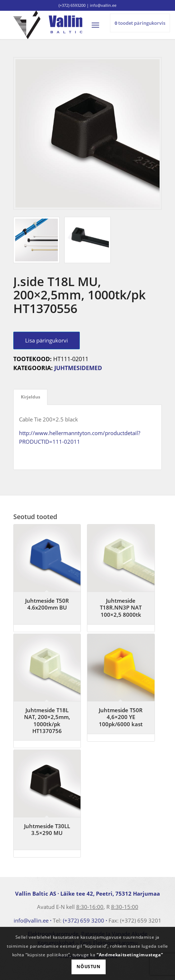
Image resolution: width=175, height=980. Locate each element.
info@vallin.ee (31, 920)
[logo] (73, 25)
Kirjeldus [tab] (31, 397)
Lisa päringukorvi (47, 340)
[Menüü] (99, 25)
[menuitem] (99, 25)
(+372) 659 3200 (84, 920)
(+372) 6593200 (72, 5)
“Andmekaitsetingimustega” (130, 955)
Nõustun (88, 967)
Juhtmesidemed (78, 368)
